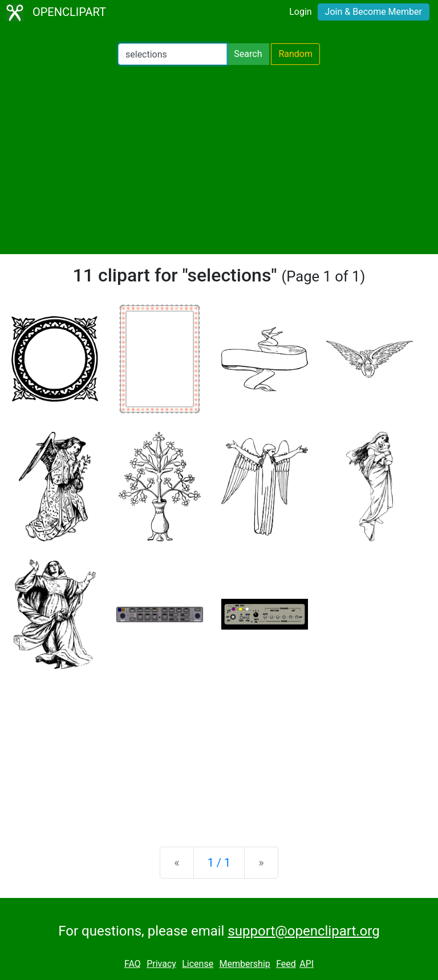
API (307, 964)
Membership (244, 964)
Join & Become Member (374, 12)
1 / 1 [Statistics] (219, 863)
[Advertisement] (219, 160)
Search (248, 54)
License (198, 964)
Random (295, 54)
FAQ (133, 964)
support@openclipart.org (303, 931)
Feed (286, 964)
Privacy (161, 964)
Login (300, 12)
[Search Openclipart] (173, 54)
